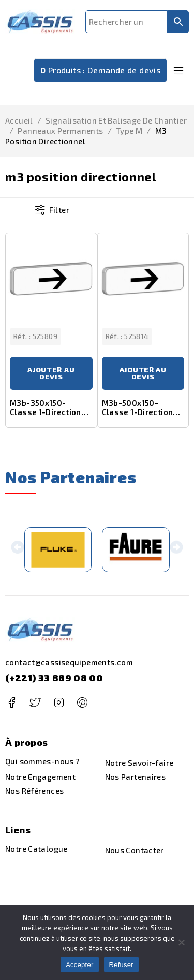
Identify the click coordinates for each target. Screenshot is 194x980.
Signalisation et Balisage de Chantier (116, 120)
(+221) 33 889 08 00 (54, 678)
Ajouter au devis (51, 373)
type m (129, 131)
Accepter (79, 965)
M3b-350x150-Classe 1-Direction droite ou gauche (46, 412)
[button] (18, 550)
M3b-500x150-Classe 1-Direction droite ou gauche (138, 412)
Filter (59, 210)
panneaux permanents (60, 131)
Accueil (19, 120)
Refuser (121, 965)
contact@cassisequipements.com (69, 662)
